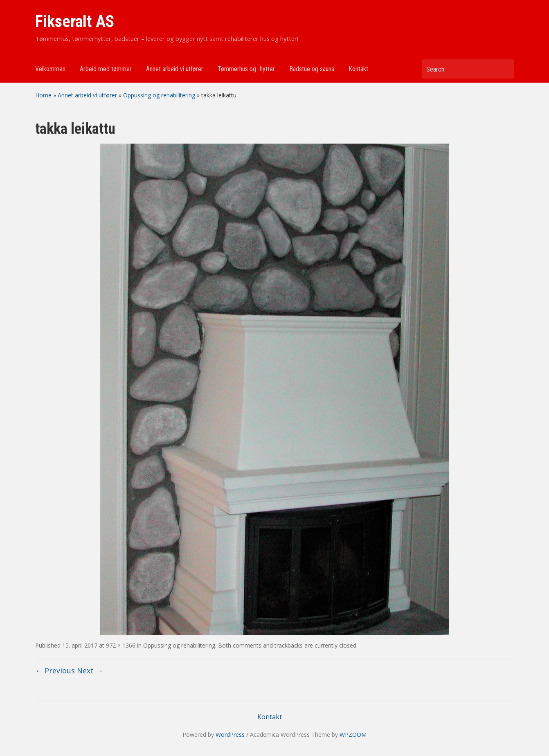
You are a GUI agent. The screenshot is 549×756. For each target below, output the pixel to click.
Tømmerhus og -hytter (246, 69)
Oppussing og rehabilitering (159, 95)
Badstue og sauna (312, 69)
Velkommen (50, 69)
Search (504, 69)
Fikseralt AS (75, 21)
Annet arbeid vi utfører (175, 69)
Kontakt (358, 69)
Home (43, 95)
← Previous (55, 670)
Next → (90, 670)
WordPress (230, 735)
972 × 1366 (121, 645)
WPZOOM (353, 735)
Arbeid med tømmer (106, 69)
